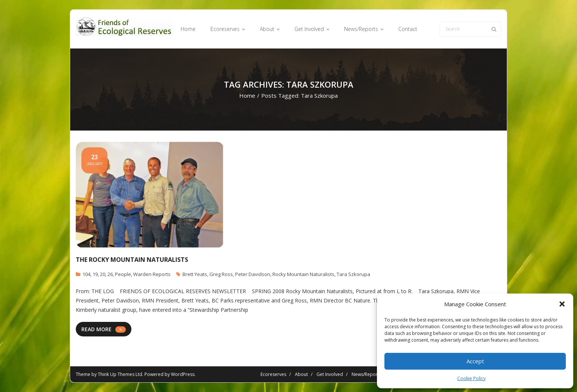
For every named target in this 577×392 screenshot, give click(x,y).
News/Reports (367, 374)
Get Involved (330, 374)
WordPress (183, 374)
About (301, 374)
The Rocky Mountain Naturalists (132, 260)
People (123, 274)
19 (95, 274)
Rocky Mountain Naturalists (303, 274)
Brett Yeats (195, 274)
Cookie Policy (471, 378)
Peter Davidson (253, 274)
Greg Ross (221, 274)
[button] (562, 304)
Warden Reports (152, 274)
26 (110, 274)
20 (103, 274)
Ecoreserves (273, 374)
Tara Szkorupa (353, 274)
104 (86, 274)
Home (247, 95)
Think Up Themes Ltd (120, 374)
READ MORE (96, 329)
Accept (475, 361)
